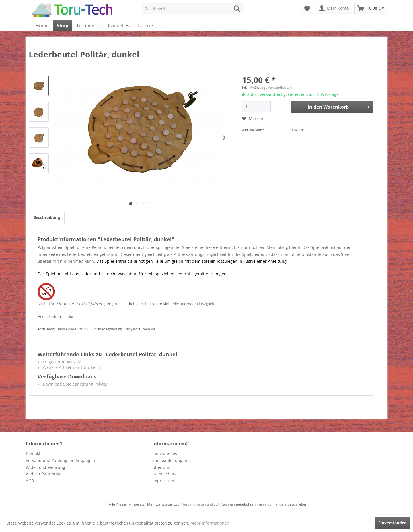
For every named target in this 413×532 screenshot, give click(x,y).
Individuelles (165, 453)
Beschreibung (47, 217)
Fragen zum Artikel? (59, 362)
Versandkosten (194, 504)
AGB (30, 481)
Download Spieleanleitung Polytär (73, 384)
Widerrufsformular (44, 474)
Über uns (161, 467)
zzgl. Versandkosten (276, 87)
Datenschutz (164, 474)
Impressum (163, 481)
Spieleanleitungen (170, 460)
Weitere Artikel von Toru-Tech (69, 367)
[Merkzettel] (307, 9)
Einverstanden (392, 523)
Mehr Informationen (210, 523)
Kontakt (33, 453)
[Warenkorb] (371, 9)
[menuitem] (192, 9)
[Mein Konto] (334, 9)
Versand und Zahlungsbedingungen (61, 460)
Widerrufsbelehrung (45, 467)
